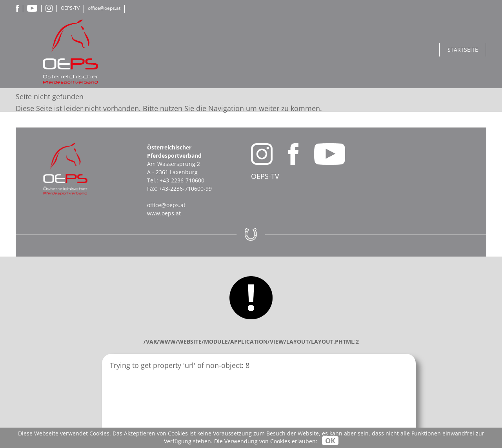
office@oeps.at (104, 8)
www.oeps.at (164, 213)
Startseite (463, 50)
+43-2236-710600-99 (185, 188)
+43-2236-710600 (182, 180)
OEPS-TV (70, 8)
